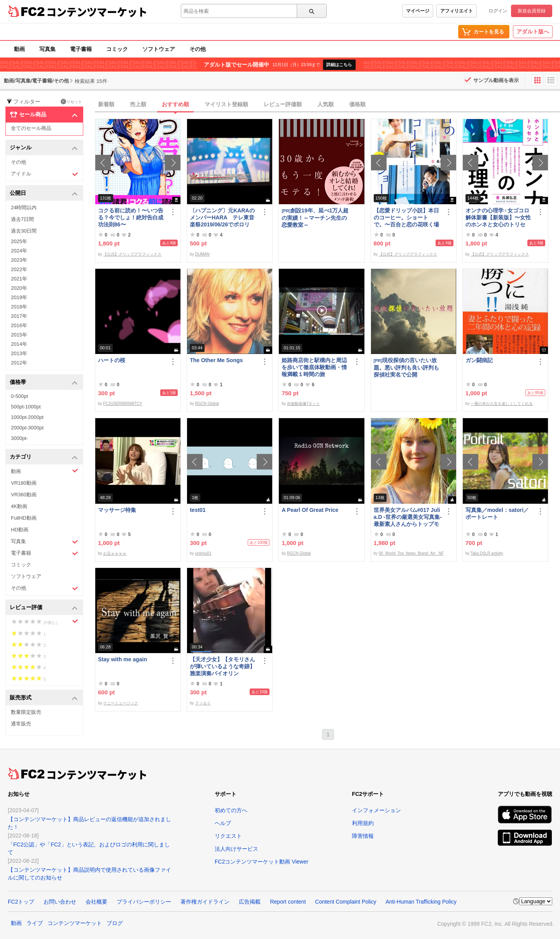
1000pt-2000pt (27, 417)
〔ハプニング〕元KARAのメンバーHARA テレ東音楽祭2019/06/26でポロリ (222, 217)
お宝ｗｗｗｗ (115, 553)
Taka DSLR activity (487, 553)
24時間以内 (24, 208)
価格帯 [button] (44, 383)
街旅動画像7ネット (304, 404)
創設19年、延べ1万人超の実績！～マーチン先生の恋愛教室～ (315, 218)
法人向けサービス (236, 849)
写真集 (47, 49)
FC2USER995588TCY (122, 404)
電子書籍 (81, 49)
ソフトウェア (159, 49)
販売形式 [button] (44, 698)
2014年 (19, 344)
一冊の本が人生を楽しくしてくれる (502, 404)
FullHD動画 (24, 518)
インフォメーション (376, 810)
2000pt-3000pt (27, 428)
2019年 (19, 297)
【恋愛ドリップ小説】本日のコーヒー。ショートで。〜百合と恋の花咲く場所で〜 (406, 218)
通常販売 (21, 724)
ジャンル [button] (44, 148)
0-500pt (19, 396)
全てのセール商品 (31, 128)
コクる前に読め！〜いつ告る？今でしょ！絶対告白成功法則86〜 (131, 217)
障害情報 (363, 836)
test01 (198, 510)
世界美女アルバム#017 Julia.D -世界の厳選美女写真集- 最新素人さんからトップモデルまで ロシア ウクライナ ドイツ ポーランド (408, 517)
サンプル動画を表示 (496, 80)
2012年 (19, 363)
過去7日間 (22, 219)
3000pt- (19, 438)
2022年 (19, 269)
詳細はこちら (339, 65)
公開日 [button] (44, 194)
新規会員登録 (532, 11)
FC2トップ (21, 902)
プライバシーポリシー (144, 902)
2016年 (19, 325)
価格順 (357, 104)
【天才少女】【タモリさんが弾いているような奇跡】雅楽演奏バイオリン (222, 666)
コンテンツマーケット (97, 12)
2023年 (19, 260)
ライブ (35, 923)
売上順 (138, 104)
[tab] (327, 105)
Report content (288, 902)
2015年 (19, 335)
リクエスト (228, 836)
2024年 (19, 251)
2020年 (19, 288)
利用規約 (363, 823)
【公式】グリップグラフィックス (132, 254)
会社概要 (96, 902)
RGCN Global (207, 404)
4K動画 (19, 506)
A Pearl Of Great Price (310, 510)
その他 (198, 49)
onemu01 (203, 553)
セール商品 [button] (44, 115)
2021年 (19, 279)
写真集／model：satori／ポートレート (497, 513)
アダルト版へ (533, 32)
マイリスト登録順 (226, 104)
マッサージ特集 (117, 510)
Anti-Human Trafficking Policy (421, 902)
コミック (117, 49)
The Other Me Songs (216, 360)
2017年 (19, 316)
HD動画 (20, 530)
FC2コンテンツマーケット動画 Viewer (262, 862)
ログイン (498, 11)
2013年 (19, 353)
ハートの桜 (112, 360)
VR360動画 (24, 495)
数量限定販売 (26, 712)
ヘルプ (223, 823)
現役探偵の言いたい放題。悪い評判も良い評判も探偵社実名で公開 (406, 367)
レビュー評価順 (283, 104)
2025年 (19, 241)
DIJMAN (202, 254)
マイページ (418, 11)
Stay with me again (122, 659)
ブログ (115, 923)
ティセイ (203, 703)
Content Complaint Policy (346, 902)
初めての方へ (231, 810)
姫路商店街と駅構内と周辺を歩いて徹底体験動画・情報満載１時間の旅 (314, 367)
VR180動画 (24, 483)
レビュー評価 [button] (44, 608)
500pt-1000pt (26, 407)
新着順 (106, 104)
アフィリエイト (457, 11)
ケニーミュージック (121, 703)
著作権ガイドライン (205, 902)
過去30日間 (24, 231)
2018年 (19, 307)
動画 (19, 49)
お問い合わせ (60, 902)
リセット (71, 102)
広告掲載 (250, 902)
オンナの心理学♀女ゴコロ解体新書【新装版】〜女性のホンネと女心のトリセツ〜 (498, 218)
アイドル (45, 174)
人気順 (325, 104)
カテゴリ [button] (44, 457)
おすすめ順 (175, 104)
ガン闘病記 (479, 360)
